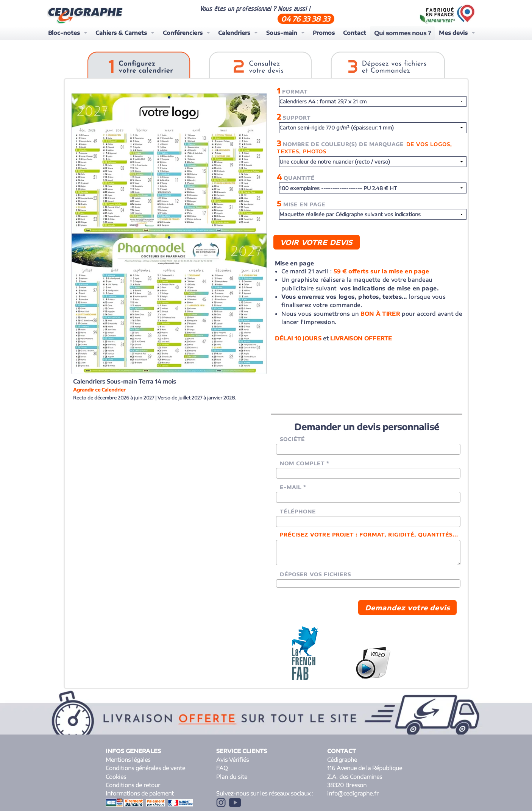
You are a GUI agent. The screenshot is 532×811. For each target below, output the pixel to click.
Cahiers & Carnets (121, 33)
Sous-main (282, 33)
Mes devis (453, 33)
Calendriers (234, 33)
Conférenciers (183, 33)
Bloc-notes (64, 33)
